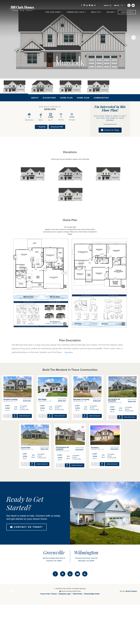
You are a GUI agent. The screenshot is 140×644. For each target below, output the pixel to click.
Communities (101, 98)
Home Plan (66, 98)
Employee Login (65, 639)
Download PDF (57, 127)
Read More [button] (69, 352)
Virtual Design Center (92, 639)
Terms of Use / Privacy (49, 639)
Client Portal (77, 639)
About (35, 98)
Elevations (49, 98)
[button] (109, 5)
